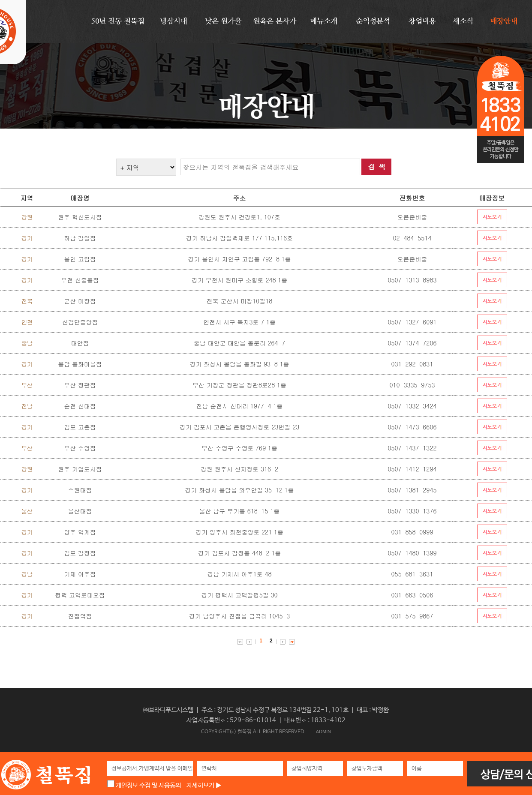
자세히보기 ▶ (204, 785)
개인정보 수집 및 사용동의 (144, 785)
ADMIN (323, 732)
